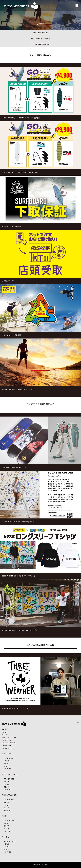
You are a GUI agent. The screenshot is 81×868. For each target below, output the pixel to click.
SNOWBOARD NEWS (40, 44)
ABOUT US (7, 740)
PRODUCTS (9, 758)
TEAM (5, 735)
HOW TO (8, 769)
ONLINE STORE (9, 743)
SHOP (5, 732)
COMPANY (7, 745)
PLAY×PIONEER (9, 737)
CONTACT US (8, 748)
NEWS (5, 729)
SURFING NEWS (40, 33)
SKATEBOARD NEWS (41, 39)
